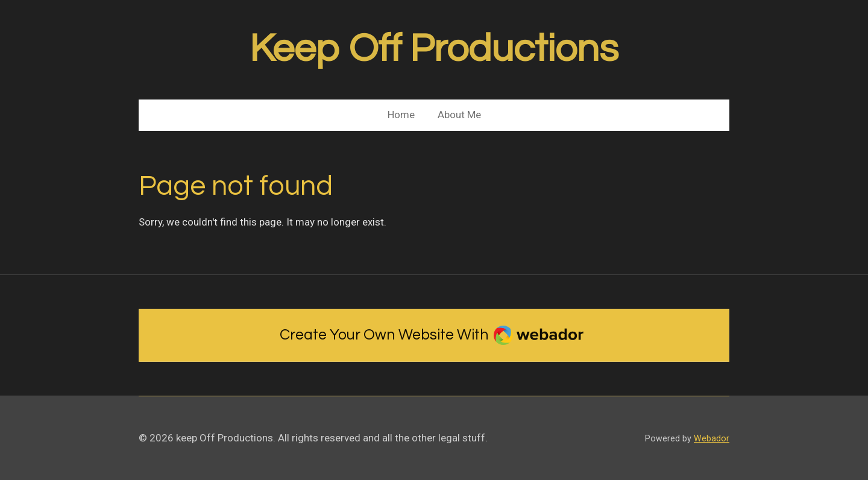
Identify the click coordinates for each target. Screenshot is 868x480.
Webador (712, 438)
